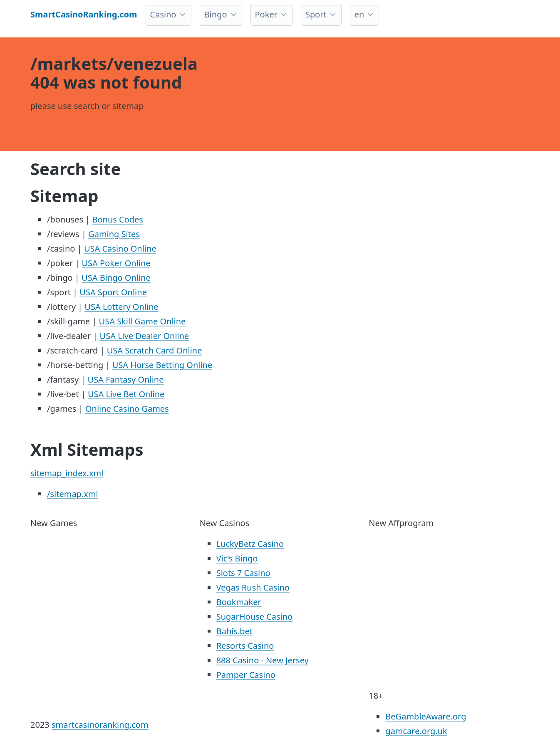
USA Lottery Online (121, 307)
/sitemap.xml (73, 494)
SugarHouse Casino (255, 617)
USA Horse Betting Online (162, 365)
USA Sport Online (113, 292)
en (359, 14)
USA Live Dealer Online (145, 336)
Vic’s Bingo (237, 558)
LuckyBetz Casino (250, 544)
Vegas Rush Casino (253, 587)
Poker (266, 14)
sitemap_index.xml (67, 473)
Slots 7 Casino (243, 573)
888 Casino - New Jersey (263, 660)
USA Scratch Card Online (155, 350)
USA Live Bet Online (126, 394)
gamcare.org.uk (416, 731)
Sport (316, 14)
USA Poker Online (116, 263)
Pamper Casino (246, 675)
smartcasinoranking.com (100, 725)
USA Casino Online (120, 248)
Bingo (216, 14)
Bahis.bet (234, 631)
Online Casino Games (127, 409)
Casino (163, 14)
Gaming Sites (114, 234)
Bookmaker (239, 602)
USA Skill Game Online (142, 321)
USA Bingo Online (116, 278)
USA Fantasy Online (126, 379)
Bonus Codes (118, 219)
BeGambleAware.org (426, 716)
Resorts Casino (245, 646)
